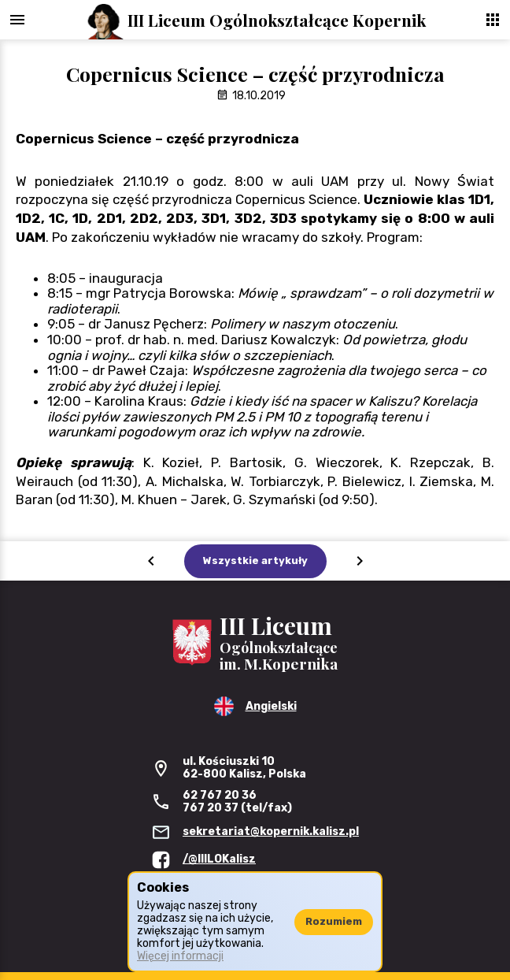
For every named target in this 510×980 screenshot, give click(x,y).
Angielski (271, 706)
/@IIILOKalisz (219, 859)
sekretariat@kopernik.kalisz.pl (271, 832)
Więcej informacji (180, 956)
